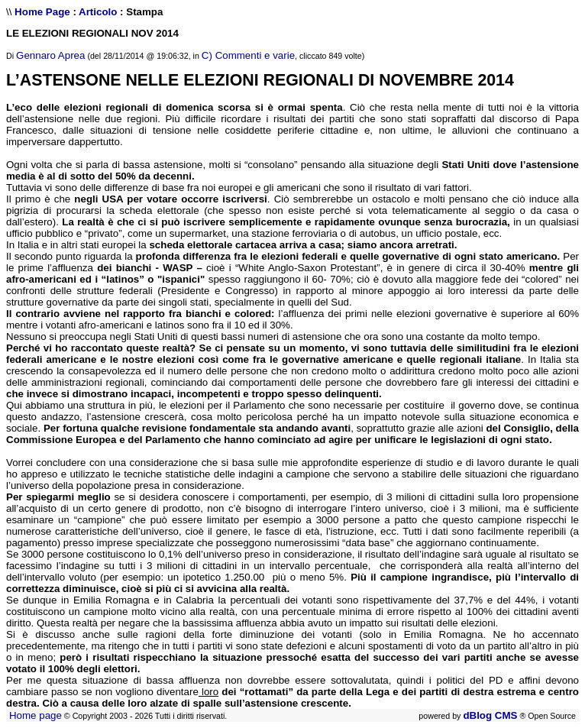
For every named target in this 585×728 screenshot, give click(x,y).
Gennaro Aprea (50, 55)
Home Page (42, 12)
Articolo (98, 12)
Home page (36, 715)
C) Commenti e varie (248, 55)
